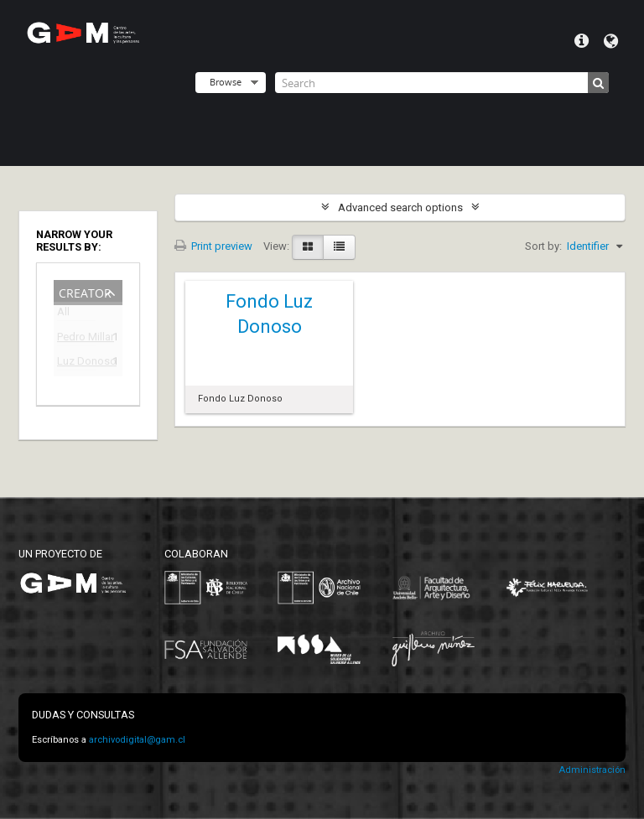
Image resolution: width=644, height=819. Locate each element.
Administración (592, 770)
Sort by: (543, 246)
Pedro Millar (76, 339)
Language (611, 41)
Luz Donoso (76, 363)
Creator (85, 291)
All (63, 315)
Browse (226, 82)
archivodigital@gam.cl (137, 740)
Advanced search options (400, 207)
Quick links (582, 41)
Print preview (213, 246)
